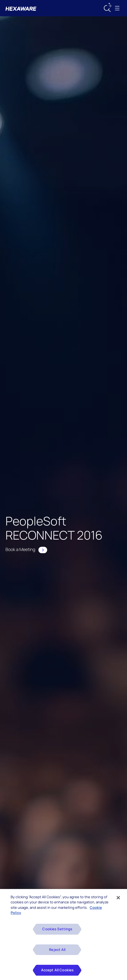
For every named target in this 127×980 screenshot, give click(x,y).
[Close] (118, 898)
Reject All (57, 950)
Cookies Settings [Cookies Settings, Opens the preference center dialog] (57, 930)
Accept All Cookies (57, 971)
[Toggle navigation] (117, 8)
